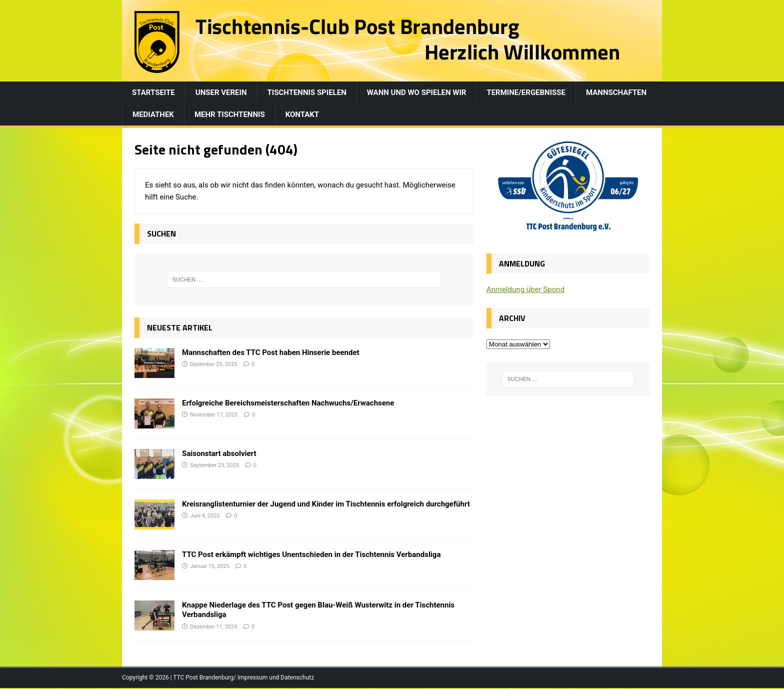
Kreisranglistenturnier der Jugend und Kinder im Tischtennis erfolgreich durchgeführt (326, 504)
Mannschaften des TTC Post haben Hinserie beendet (271, 352)
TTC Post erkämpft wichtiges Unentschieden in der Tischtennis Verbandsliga (311, 554)
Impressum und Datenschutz (276, 677)
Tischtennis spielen (307, 92)
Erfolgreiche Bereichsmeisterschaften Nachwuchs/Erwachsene (288, 403)
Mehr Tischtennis (230, 114)
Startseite (153, 92)
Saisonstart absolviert (219, 453)
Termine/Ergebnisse (526, 92)
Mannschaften (616, 92)
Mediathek (153, 114)
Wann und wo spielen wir (417, 92)
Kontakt (302, 114)
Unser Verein (221, 92)
